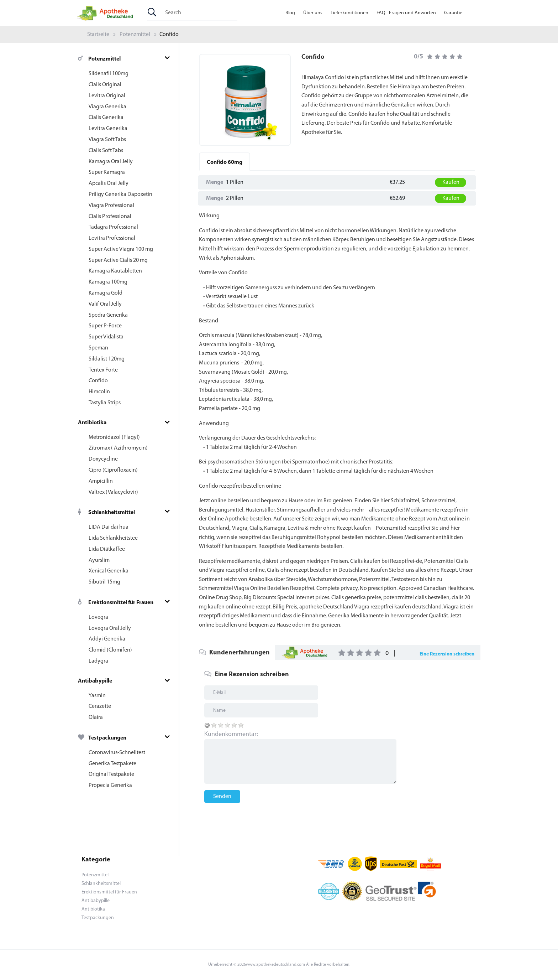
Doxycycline (103, 459)
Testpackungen (102, 738)
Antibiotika (92, 423)
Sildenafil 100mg (109, 74)
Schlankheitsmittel (106, 513)
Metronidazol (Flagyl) (114, 437)
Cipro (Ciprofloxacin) (113, 470)
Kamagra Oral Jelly (111, 162)
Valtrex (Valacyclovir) (113, 492)
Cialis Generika (106, 118)
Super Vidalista (106, 337)
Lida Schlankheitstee (113, 538)
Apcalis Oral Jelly (109, 183)
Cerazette (100, 706)
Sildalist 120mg (107, 359)
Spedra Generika (108, 315)
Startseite (98, 35)
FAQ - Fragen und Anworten (406, 13)
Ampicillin (101, 481)
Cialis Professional (110, 217)
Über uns (313, 13)
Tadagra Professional (113, 227)
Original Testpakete (111, 774)
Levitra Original (107, 96)
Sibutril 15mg (104, 582)
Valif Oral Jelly (105, 304)
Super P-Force (105, 326)
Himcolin (99, 392)
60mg (225, 162)
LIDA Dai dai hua (109, 527)
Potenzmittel (135, 35)
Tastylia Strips (105, 403)
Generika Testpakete (112, 764)
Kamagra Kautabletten (115, 271)
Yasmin (97, 696)
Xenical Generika (109, 571)
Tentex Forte (103, 370)
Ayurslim (99, 560)
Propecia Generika (110, 785)
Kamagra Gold (106, 293)
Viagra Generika (107, 107)
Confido (98, 381)
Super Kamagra (107, 172)
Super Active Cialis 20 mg (118, 260)
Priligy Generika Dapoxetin (120, 195)
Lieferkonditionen (349, 13)
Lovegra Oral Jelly (110, 628)
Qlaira (96, 717)
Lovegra (98, 617)
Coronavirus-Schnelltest (117, 753)
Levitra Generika (108, 129)
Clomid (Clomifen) (110, 650)
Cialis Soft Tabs (106, 151)
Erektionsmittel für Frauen (116, 603)
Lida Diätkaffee (107, 549)
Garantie (453, 13)
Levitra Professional (112, 238)
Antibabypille (95, 681)
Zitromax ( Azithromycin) (118, 448)
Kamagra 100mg (108, 282)
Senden (222, 797)
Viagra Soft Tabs (107, 140)
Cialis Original (105, 85)
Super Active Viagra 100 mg (121, 249)
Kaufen (451, 182)
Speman (98, 348)
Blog (290, 13)
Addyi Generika (107, 639)
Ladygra (98, 661)
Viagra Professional (111, 206)
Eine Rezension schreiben (447, 654)
